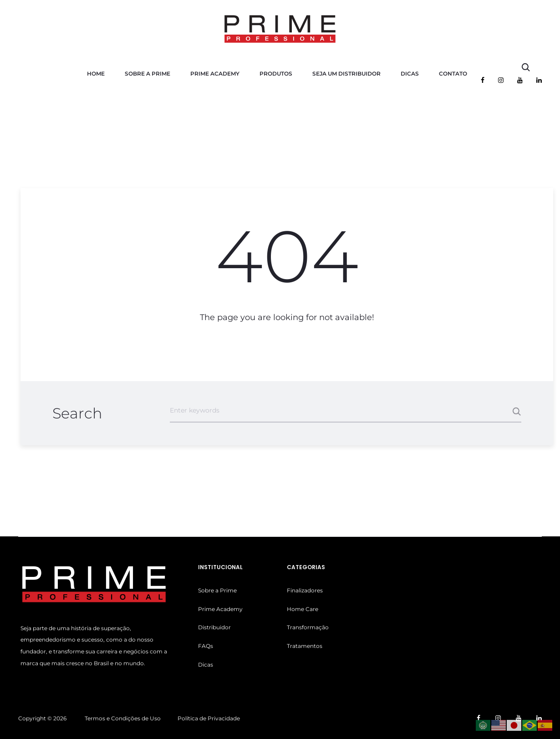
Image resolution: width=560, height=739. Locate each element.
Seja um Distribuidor (346, 74)
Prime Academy (215, 74)
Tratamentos (305, 646)
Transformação (308, 627)
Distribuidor (214, 627)
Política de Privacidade (209, 718)
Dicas (410, 74)
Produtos (276, 74)
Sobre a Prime (148, 74)
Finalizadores (305, 590)
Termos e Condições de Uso (123, 718)
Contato (453, 74)
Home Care (303, 609)
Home (96, 74)
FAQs (206, 646)
